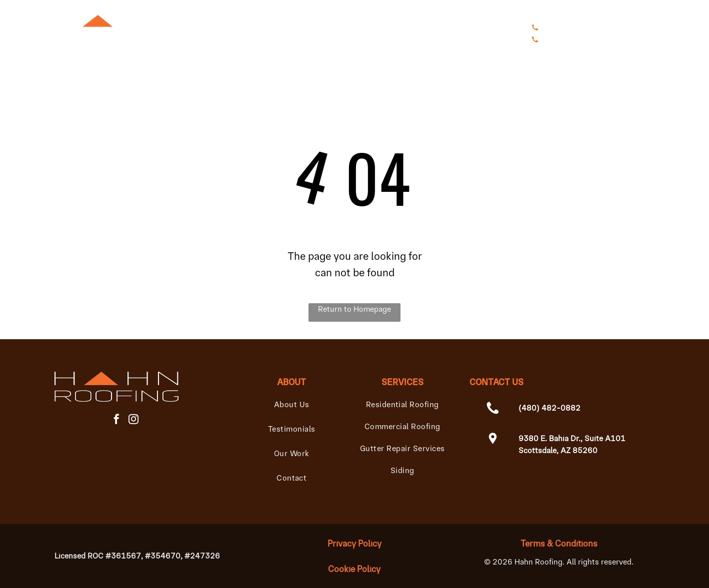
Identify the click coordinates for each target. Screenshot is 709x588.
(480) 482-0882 (625, 27)
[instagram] (133, 420)
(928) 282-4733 (643, 39)
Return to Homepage (354, 309)
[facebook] (116, 420)
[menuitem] (218, 37)
